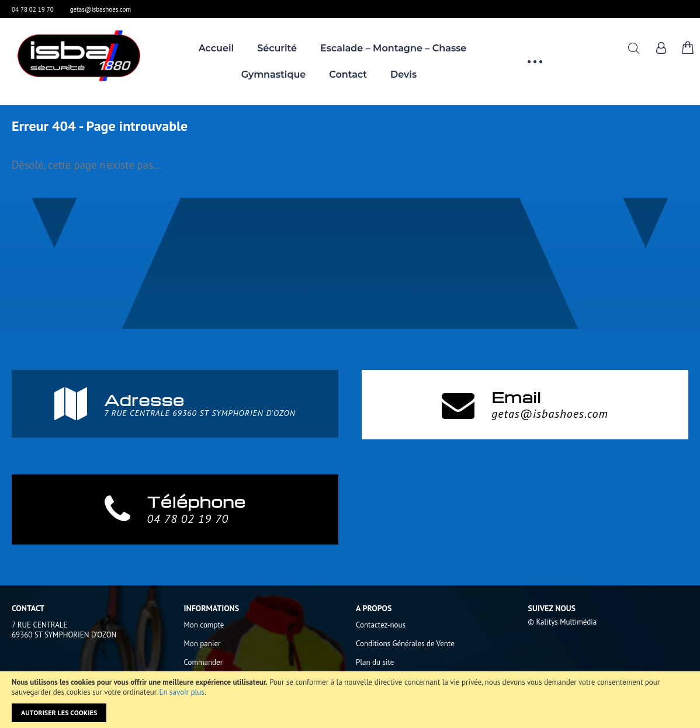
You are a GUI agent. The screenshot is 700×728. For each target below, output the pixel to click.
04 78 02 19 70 (33, 9)
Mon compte (204, 625)
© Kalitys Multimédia (563, 622)
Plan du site (375, 662)
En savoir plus (182, 692)
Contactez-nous (381, 625)
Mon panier (202, 644)
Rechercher (634, 48)
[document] (350, 700)
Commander (204, 662)
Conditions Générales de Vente (405, 644)
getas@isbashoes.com (101, 9)
